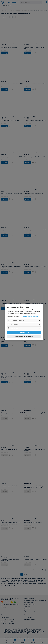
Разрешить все (24, 333)
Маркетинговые (14, 328)
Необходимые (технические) (18, 320)
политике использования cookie (31, 317)
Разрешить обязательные (24, 336)
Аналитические (14, 324)
